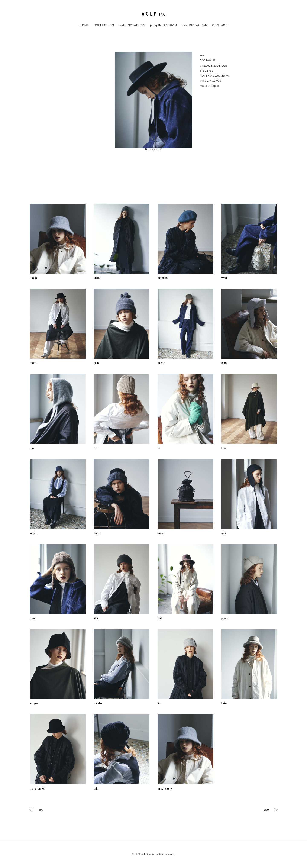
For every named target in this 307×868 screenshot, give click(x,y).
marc (33, 363)
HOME (84, 25)
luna (224, 448)
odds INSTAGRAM (132, 25)
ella (96, 618)
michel (162, 363)
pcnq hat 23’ (38, 789)
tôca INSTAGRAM (195, 25)
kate (224, 704)
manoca (163, 278)
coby (224, 363)
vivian (225, 278)
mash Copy (165, 789)
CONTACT (220, 25)
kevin (33, 533)
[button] (146, 149)
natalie (98, 704)
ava (96, 448)
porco (225, 618)
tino (160, 704)
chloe (97, 278)
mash (33, 278)
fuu (32, 448)
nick (224, 533)
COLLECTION (104, 25)
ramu (161, 533)
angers (34, 704)
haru (96, 533)
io (159, 448)
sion (96, 363)
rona (33, 618)
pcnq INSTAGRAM (164, 25)
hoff (160, 618)
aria (96, 789)
